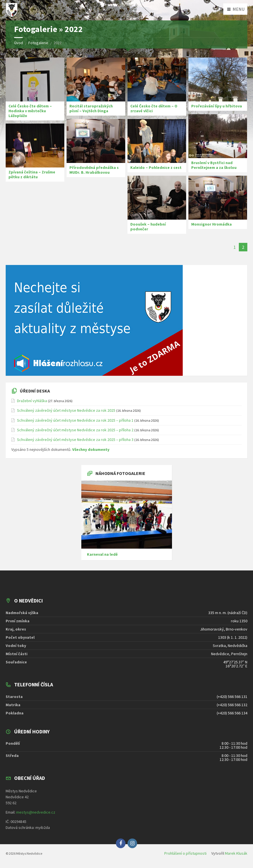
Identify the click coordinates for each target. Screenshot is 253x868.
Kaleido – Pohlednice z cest (156, 167)
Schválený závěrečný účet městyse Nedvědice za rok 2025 (66, 410)
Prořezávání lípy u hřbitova (217, 106)
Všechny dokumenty (91, 449)
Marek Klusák (236, 853)
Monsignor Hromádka (211, 224)
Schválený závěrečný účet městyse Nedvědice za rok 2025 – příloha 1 (75, 420)
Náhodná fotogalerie (120, 473)
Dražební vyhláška (32, 401)
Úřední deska (35, 391)
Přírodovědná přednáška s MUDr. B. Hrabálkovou (94, 170)
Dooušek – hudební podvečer (148, 227)
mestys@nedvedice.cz (36, 812)
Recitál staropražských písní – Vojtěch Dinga (91, 108)
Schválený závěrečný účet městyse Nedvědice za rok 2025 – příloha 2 (75, 430)
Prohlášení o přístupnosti (185, 853)
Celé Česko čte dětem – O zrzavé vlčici (154, 108)
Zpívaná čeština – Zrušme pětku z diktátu (32, 174)
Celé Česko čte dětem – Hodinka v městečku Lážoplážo (30, 111)
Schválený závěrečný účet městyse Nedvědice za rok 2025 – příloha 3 (75, 440)
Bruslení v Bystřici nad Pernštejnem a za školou (214, 165)
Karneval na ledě (102, 554)
